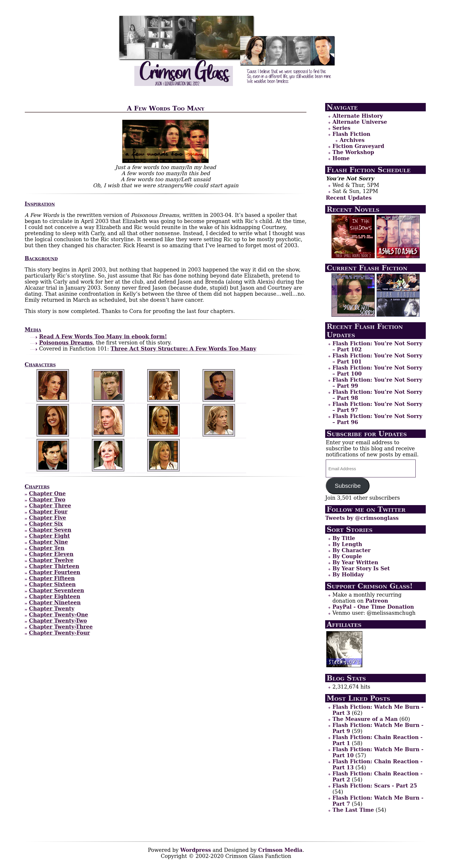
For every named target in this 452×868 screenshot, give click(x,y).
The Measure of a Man (365, 719)
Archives (352, 140)
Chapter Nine (49, 542)
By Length (347, 544)
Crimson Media (280, 850)
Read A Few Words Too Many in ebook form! (103, 336)
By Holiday (348, 574)
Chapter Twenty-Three (61, 627)
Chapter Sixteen (52, 584)
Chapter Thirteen (54, 566)
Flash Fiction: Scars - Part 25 (375, 786)
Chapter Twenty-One (59, 615)
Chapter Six (46, 524)
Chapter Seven (50, 530)
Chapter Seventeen (57, 590)
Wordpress (196, 850)
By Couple (347, 556)
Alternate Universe (360, 122)
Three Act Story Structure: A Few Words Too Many (183, 349)
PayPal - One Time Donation (373, 607)
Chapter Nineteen (55, 602)
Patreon (377, 601)
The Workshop (353, 152)
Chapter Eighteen (55, 596)
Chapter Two (47, 499)
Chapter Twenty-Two (58, 621)
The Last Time (353, 810)
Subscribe (348, 486)
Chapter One (47, 493)
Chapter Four (48, 512)
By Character (351, 550)
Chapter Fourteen (55, 572)
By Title (344, 538)
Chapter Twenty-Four (60, 633)
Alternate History (358, 116)
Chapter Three (50, 506)
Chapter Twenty (52, 609)
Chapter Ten (47, 548)
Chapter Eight (50, 536)
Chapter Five (48, 518)
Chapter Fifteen (52, 578)
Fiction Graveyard (358, 146)
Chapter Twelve (51, 560)
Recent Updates (349, 198)
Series (341, 128)
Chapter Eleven (51, 554)
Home (341, 158)
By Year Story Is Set (361, 568)
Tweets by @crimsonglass (362, 518)
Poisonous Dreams (66, 343)
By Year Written (355, 562)
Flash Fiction (351, 134)
